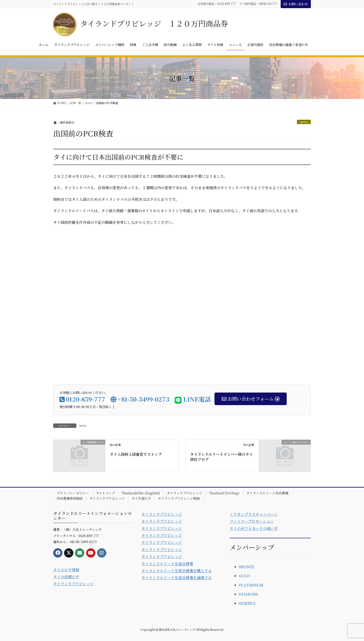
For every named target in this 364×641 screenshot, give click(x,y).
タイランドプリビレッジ (184, 493)
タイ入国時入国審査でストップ (136, 454)
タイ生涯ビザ (141, 498)
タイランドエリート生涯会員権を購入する (177, 571)
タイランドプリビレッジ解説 (179, 498)
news (304, 122)
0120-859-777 (226, 4)
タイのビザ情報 (66, 570)
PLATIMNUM (251, 585)
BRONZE (247, 567)
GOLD (244, 576)
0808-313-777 (268, 4)
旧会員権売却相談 (70, 498)
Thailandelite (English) (141, 493)
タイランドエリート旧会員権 (267, 493)
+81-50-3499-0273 (140, 399)
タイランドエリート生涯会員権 (167, 564)
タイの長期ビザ (66, 577)
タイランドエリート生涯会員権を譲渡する (177, 578)
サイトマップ (105, 493)
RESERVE (247, 603)
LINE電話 (193, 399)
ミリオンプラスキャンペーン (254, 514)
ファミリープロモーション (252, 521)
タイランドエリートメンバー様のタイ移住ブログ (221, 457)
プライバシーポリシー (73, 493)
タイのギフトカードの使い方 (254, 528)
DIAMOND (249, 594)
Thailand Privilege (224, 493)
